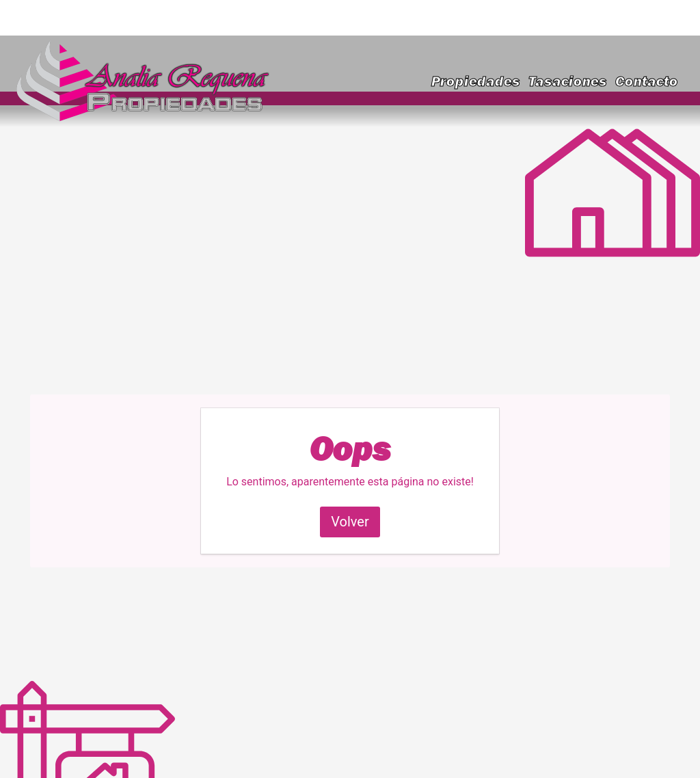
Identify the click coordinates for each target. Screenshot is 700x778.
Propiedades (476, 81)
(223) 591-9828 (631, 17)
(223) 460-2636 (526, 17)
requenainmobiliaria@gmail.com (125, 17)
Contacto (647, 81)
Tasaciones (568, 81)
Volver (350, 522)
